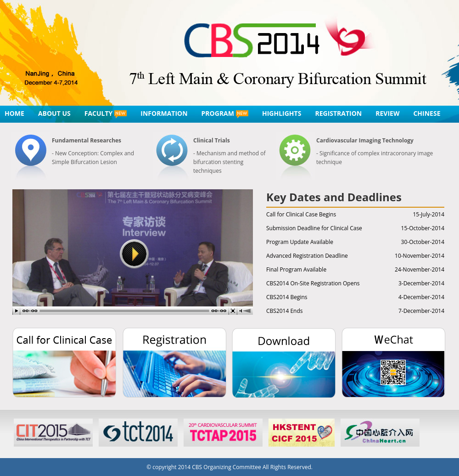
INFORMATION (164, 113)
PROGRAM (225, 113)
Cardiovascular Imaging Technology (365, 140)
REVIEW (387, 113)
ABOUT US (54, 113)
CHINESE (427, 113)
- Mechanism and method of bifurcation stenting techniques (229, 162)
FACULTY (106, 113)
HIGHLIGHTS (282, 113)
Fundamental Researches (87, 140)
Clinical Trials (212, 140)
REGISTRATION (338, 113)
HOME (14, 113)
